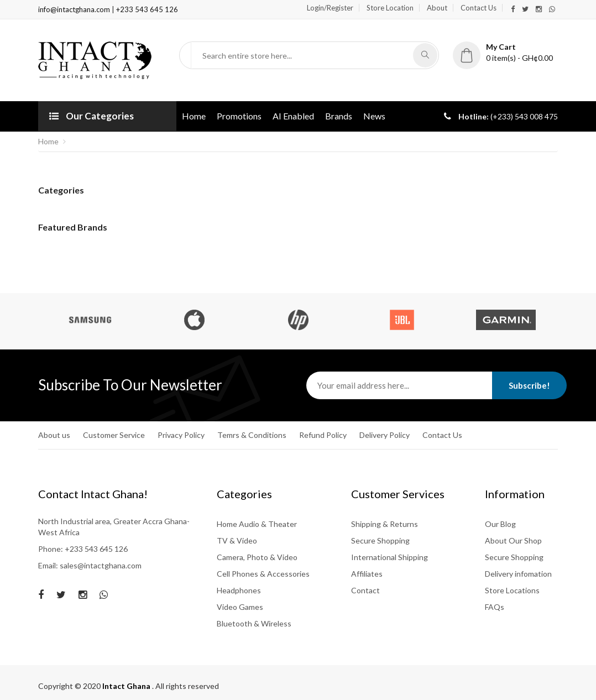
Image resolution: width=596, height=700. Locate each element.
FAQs (495, 607)
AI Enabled (293, 116)
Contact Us (479, 8)
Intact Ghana (127, 686)
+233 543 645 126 (147, 9)
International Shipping (390, 557)
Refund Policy (323, 435)
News (374, 116)
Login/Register (330, 8)
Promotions (239, 116)
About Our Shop (513, 540)
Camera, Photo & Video (257, 557)
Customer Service (114, 435)
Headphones (239, 590)
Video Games (240, 607)
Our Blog (500, 524)
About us (54, 435)
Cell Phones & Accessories (263, 574)
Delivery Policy (385, 435)
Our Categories (92, 116)
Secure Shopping (380, 540)
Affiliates (367, 574)
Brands (339, 116)
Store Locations (512, 590)
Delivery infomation (518, 574)
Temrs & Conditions (252, 435)
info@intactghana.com (75, 9)
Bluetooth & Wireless (254, 623)
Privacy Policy (181, 435)
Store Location (390, 8)
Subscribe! (529, 385)
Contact (365, 590)
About (437, 8)
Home (194, 116)
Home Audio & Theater (257, 524)
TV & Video (237, 540)
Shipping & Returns (385, 524)
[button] (505, 53)
